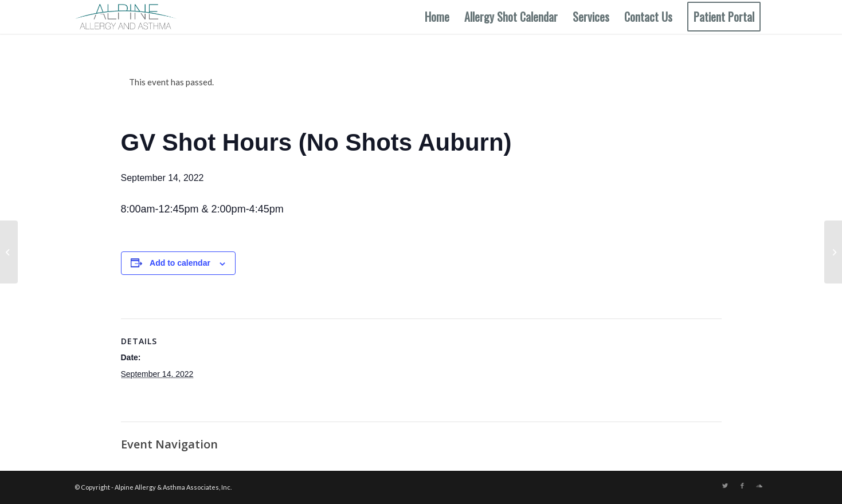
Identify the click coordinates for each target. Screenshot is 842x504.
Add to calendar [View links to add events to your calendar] (180, 263)
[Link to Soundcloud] (759, 486)
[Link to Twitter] (725, 486)
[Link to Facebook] (742, 486)
